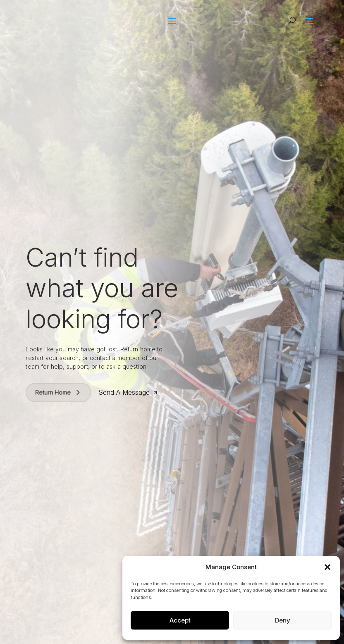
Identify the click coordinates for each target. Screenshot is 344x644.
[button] (327, 567)
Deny (283, 620)
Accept (180, 620)
